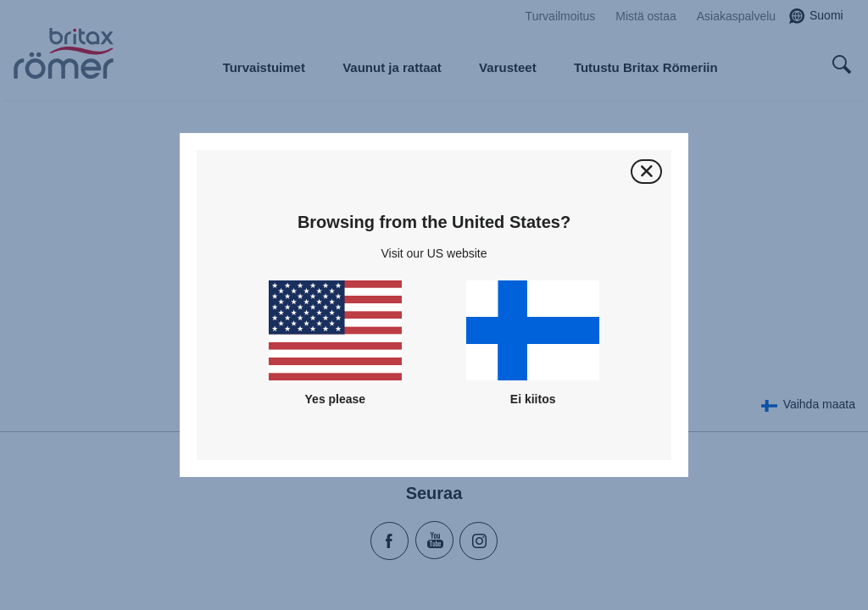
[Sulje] (646, 172)
